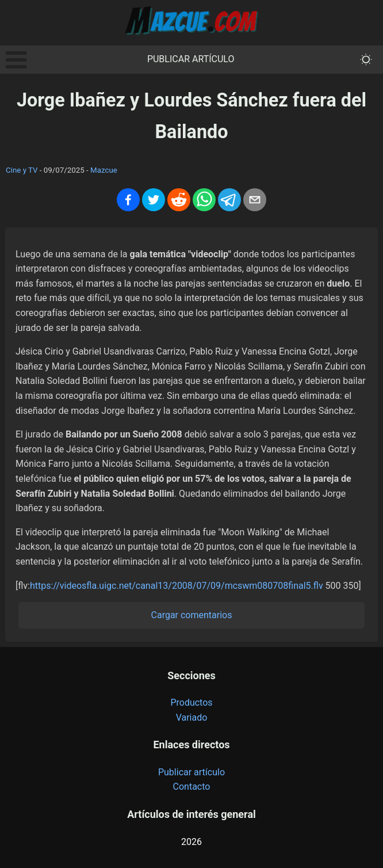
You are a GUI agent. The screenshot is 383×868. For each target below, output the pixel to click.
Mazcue (104, 170)
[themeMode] (366, 60)
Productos (191, 703)
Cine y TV (22, 170)
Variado (192, 717)
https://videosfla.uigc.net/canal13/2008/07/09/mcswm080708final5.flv (177, 586)
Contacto (192, 787)
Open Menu (16, 60)
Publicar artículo (191, 59)
